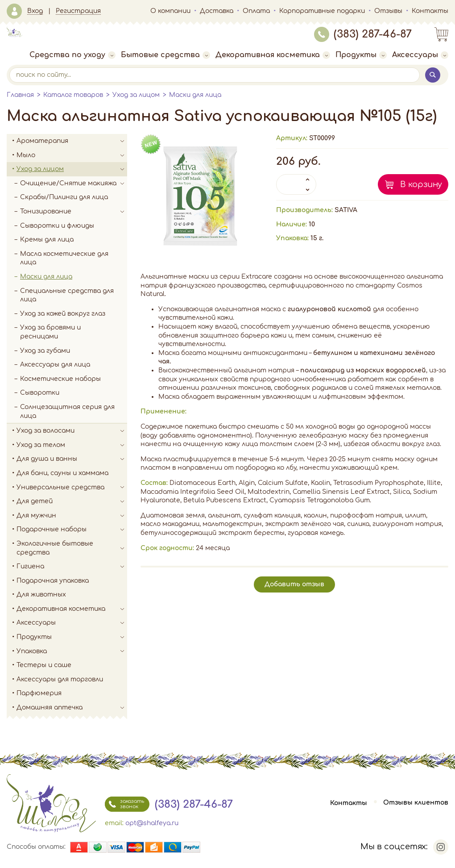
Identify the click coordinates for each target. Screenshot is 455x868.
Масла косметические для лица (64, 258)
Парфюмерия (39, 693)
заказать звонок (124, 804)
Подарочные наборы (72, 530)
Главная (20, 95)
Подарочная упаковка (53, 581)
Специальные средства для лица (67, 295)
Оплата (256, 11)
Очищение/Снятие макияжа (74, 184)
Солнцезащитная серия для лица (67, 411)
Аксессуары (420, 55)
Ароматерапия (72, 141)
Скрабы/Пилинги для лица (64, 197)
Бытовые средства (165, 55)
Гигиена (72, 567)
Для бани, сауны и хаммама (62, 473)
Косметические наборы (60, 379)
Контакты (430, 11)
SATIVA (346, 210)
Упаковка (72, 651)
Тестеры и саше (44, 665)
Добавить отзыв (294, 584)
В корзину (421, 184)
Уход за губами (45, 351)
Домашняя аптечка (72, 708)
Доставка (217, 11)
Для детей (72, 501)
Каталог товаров (73, 95)
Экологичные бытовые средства (72, 548)
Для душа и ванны (72, 459)
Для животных (41, 595)
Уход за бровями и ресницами (50, 332)
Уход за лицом (136, 95)
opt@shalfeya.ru (152, 823)
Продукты (361, 55)
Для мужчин (72, 516)
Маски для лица (195, 95)
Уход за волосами (72, 431)
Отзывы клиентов (416, 803)
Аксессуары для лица (55, 365)
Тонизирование (74, 212)
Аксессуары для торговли (60, 679)
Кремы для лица (47, 240)
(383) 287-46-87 (363, 34)
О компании (170, 11)
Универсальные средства (72, 488)
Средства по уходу (72, 55)
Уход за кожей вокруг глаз (63, 314)
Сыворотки (40, 393)
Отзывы (388, 11)
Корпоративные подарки (322, 11)
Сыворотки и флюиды (57, 226)
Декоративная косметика (273, 55)
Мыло (72, 155)
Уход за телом (72, 445)
